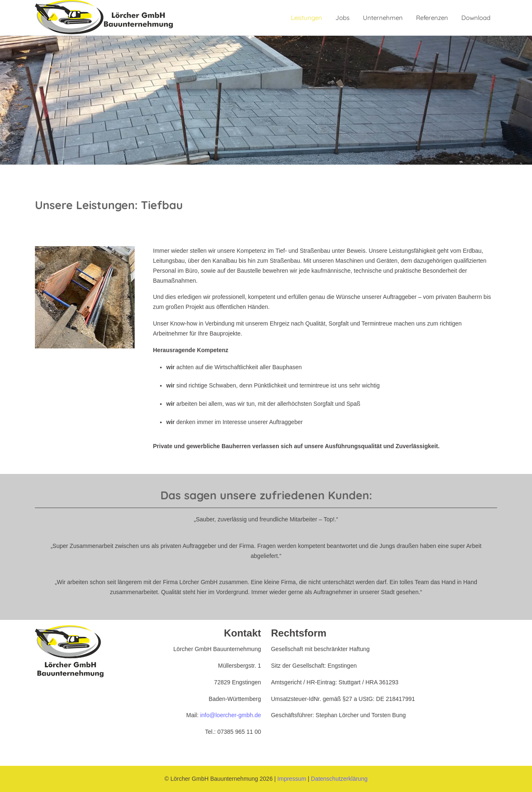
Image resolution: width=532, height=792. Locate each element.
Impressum (292, 779)
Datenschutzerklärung (339, 779)
